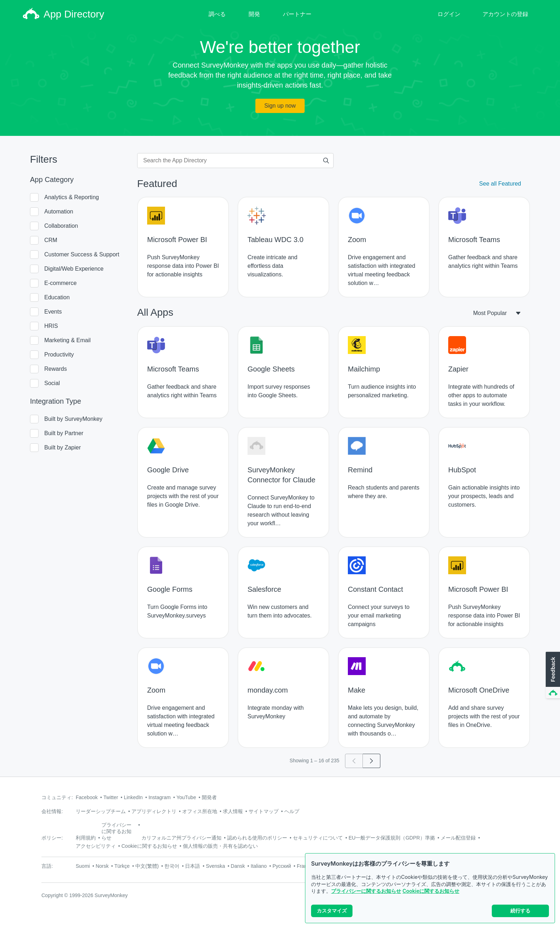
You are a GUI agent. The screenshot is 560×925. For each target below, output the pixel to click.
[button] (552, 675)
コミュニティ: (57, 797)
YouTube (186, 797)
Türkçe (122, 866)
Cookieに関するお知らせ (431, 891)
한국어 (172, 866)
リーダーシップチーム (101, 811)
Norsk (102, 866)
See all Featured (500, 184)
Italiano (259, 866)
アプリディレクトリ (154, 811)
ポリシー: (52, 838)
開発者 (209, 797)
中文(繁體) (147, 866)
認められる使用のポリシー (257, 838)
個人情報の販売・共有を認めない (220, 846)
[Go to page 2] (372, 761)
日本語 (192, 866)
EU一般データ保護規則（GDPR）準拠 (392, 838)
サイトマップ (264, 811)
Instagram (160, 797)
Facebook (87, 797)
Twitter (111, 797)
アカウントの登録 (505, 14)
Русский (282, 866)
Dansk (238, 866)
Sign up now (280, 106)
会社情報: (52, 811)
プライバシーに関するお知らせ (366, 891)
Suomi (83, 866)
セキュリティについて (318, 838)
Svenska (215, 866)
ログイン (449, 14)
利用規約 (86, 838)
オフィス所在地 (200, 811)
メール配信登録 (458, 838)
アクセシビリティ (96, 846)
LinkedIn (133, 797)
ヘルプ (292, 811)
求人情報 (233, 811)
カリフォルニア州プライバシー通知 (181, 838)
